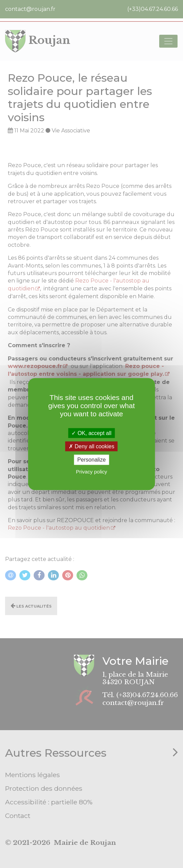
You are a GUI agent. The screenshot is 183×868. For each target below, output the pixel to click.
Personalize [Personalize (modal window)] (91, 460)
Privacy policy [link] (91, 471)
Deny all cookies (91, 446)
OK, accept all (91, 433)
